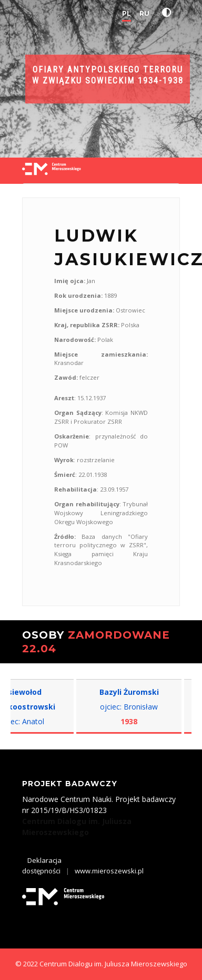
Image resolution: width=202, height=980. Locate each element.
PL (127, 13)
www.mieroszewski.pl (109, 871)
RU (144, 13)
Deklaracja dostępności (42, 866)
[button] (169, 13)
